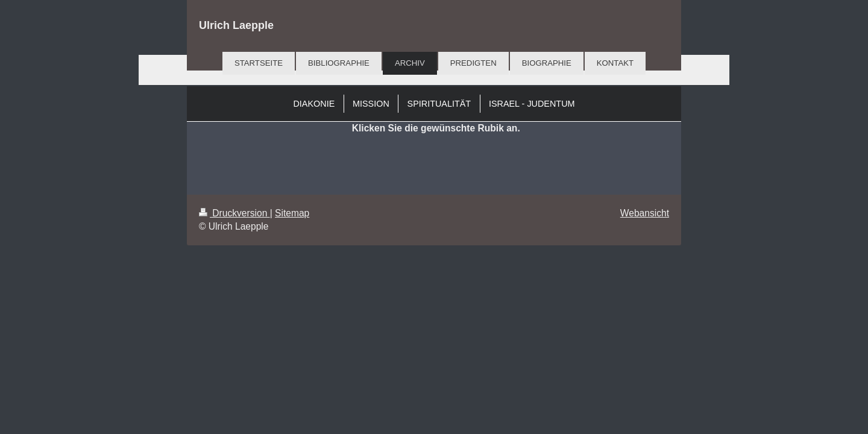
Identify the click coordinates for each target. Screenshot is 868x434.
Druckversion (234, 213)
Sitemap (292, 213)
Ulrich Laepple (236, 25)
